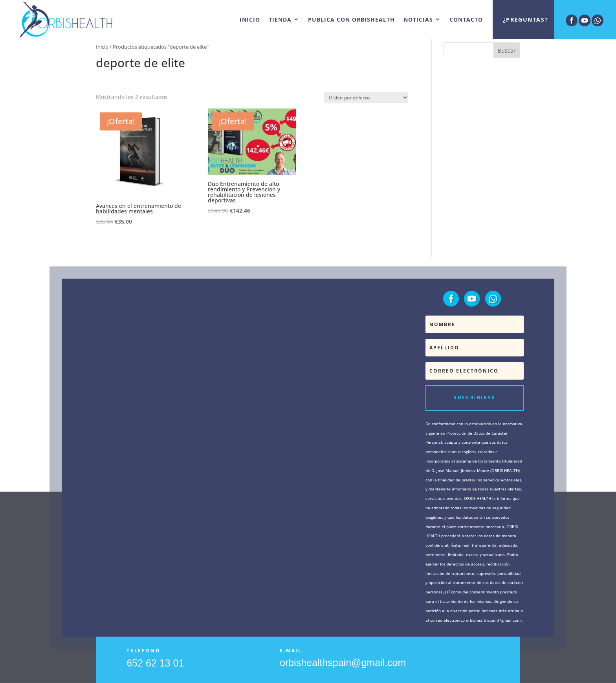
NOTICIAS (418, 19)
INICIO (250, 19)
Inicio (102, 47)
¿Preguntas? (525, 19)
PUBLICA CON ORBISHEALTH (351, 19)
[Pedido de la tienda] (366, 98)
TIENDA (280, 19)
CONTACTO (466, 19)
